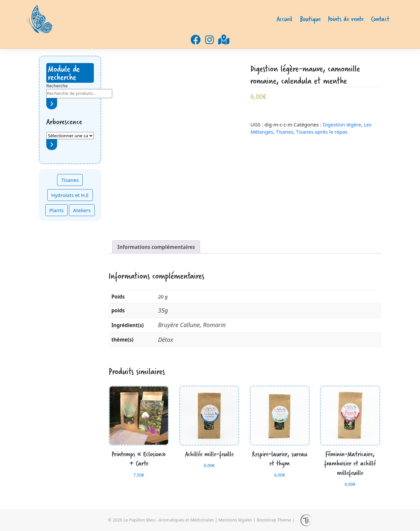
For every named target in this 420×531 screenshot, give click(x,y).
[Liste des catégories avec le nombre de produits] (70, 136)
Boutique (310, 19)
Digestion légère (342, 124)
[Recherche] (52, 104)
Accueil (284, 19)
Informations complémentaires (156, 247)
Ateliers (82, 210)
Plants (56, 210)
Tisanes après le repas (322, 132)
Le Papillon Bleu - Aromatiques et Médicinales (169, 520)
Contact (380, 19)
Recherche (57, 86)
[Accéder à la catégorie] (52, 145)
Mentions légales (235, 520)
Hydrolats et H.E (70, 195)
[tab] (156, 247)
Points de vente (346, 19)
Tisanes (70, 180)
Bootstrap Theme (274, 520)
